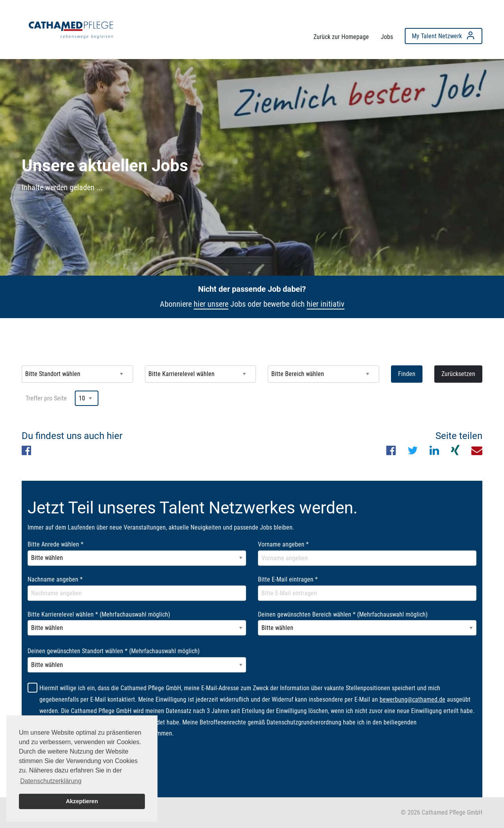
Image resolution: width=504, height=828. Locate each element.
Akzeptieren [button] (82, 801)
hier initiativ (326, 304)
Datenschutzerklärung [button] (51, 781)
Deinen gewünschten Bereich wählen (343, 614)
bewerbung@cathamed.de (412, 699)
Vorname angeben (283, 544)
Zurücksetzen (458, 374)
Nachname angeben (55, 579)
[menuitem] (71, 28)
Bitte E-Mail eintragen (288, 579)
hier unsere (211, 304)
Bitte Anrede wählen (56, 544)
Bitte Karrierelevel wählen (99, 614)
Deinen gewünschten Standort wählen (114, 651)
